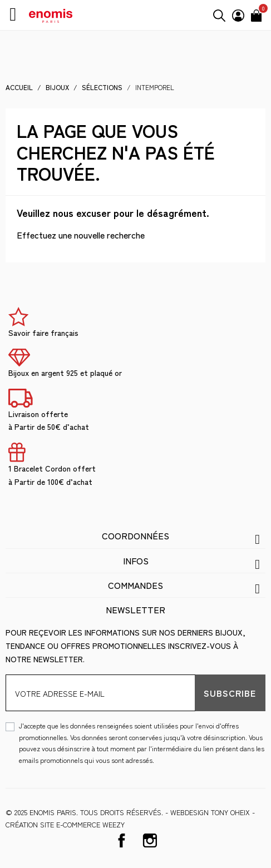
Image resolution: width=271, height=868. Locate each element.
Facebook (122, 840)
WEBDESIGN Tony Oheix (210, 812)
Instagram (150, 840)
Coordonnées (135, 535)
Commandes (135, 585)
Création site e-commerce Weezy (65, 824)
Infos (136, 561)
